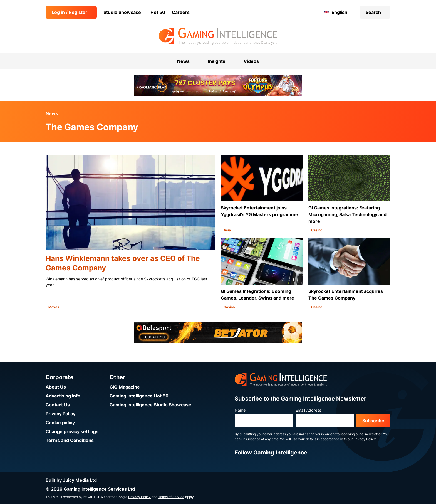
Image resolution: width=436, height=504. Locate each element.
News (52, 113)
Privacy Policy (60, 414)
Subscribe (373, 421)
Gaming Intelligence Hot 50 (139, 396)
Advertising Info (63, 396)
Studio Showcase (122, 12)
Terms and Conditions (70, 440)
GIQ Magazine (125, 387)
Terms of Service (171, 497)
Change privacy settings (72, 431)
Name (240, 410)
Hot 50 (158, 12)
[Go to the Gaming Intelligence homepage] (218, 36)
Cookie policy (60, 423)
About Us (56, 387)
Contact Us (58, 405)
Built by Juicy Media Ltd (71, 480)
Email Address (308, 410)
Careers (181, 12)
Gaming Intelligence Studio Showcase (150, 405)
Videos (251, 61)
